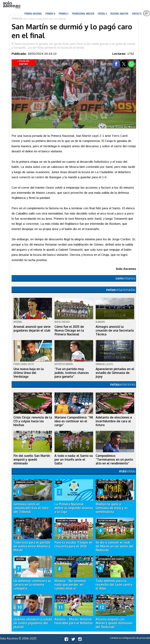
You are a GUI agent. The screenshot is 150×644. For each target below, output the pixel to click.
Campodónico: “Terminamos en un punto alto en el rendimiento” (114, 459)
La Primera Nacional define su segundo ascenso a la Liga (74, 508)
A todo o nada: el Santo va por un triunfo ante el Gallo (74, 459)
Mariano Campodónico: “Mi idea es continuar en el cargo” (74, 421)
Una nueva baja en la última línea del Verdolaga (29, 373)
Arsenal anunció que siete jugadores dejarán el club (32, 329)
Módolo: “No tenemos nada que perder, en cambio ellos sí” (70, 585)
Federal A (102, 14)
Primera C (64, 14)
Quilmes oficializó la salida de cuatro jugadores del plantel (33, 623)
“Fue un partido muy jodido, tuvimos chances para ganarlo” (72, 373)
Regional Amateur (119, 14)
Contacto (137, 14)
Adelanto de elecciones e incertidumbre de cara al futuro (114, 421)
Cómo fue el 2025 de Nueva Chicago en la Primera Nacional (69, 330)
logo (12, 5)
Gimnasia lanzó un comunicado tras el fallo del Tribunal (31, 508)
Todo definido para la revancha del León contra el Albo (114, 585)
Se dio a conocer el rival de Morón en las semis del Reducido (115, 546)
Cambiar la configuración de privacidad (130, 638)
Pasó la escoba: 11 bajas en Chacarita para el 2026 (73, 544)
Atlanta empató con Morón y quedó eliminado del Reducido (114, 623)
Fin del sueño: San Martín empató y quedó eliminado (32, 459)
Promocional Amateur (83, 14)
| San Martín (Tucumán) (50, 19)
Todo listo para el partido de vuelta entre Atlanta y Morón (32, 546)
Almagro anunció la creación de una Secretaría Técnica (115, 330)
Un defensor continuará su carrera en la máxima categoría (32, 585)
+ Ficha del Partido (24, 63)
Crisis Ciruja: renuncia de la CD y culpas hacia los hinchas (33, 421)
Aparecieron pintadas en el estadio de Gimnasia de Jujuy (115, 373)
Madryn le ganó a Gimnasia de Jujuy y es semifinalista (112, 508)
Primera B (50, 14)
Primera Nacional (33, 14)
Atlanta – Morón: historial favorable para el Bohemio (74, 621)
